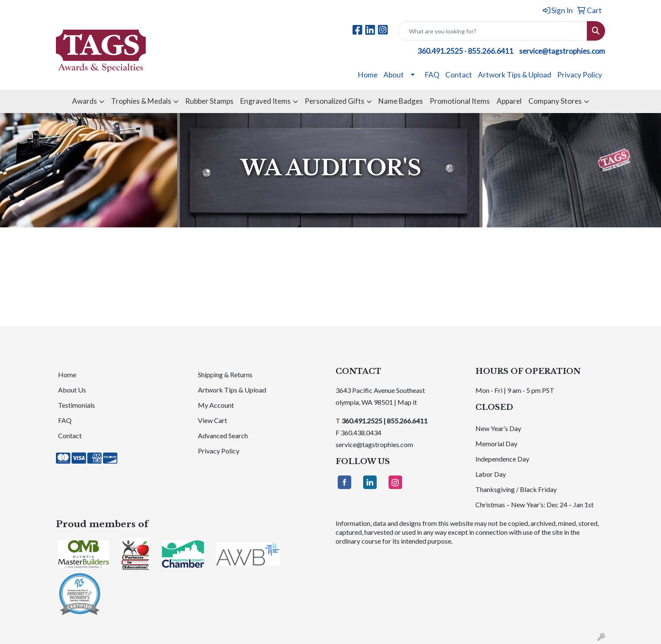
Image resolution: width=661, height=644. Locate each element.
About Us (72, 390)
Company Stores (555, 101)
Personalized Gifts (335, 101)
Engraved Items (265, 101)
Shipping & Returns (225, 375)
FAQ (432, 75)
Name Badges (401, 101)
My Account (216, 405)
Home (368, 75)
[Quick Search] (493, 31)
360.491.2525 (440, 51)
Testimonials (76, 405)
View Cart (212, 420)
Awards (85, 101)
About (394, 75)
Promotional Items (460, 101)
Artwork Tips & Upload (515, 75)
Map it (407, 402)
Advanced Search (223, 435)
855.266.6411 (491, 51)
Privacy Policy (580, 75)
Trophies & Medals (141, 101)
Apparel (509, 101)
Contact (459, 75)
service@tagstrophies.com (562, 51)
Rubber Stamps (209, 101)
